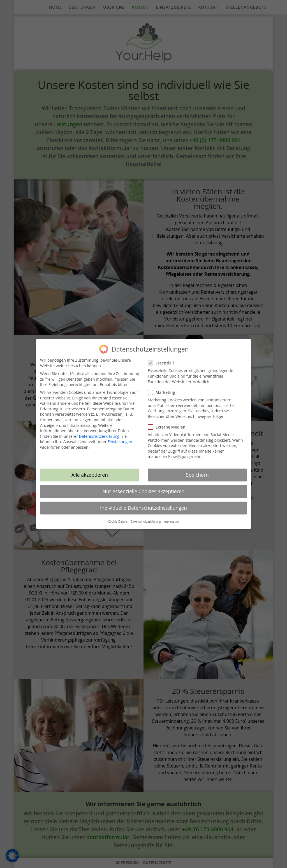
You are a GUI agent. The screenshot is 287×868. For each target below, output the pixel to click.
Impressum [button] (171, 518)
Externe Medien (169, 423)
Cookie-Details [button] (118, 518)
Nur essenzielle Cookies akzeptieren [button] (144, 488)
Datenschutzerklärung (99, 432)
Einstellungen (120, 438)
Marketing (164, 388)
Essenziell (163, 359)
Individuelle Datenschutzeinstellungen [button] (143, 504)
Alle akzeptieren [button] (90, 471)
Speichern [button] (197, 471)
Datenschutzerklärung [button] (145, 518)
